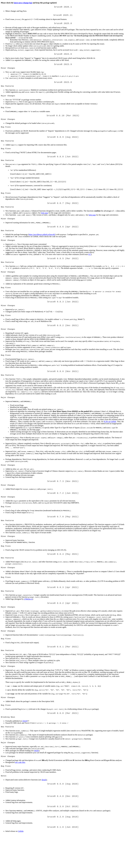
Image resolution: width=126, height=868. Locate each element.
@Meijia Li (28, 623)
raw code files (20, 793)
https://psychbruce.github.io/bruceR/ (42, 245)
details (37, 781)
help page (45, 222)
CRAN (25, 750)
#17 (90, 266)
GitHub (21, 865)
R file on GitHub (110, 439)
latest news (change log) (23, 3)
